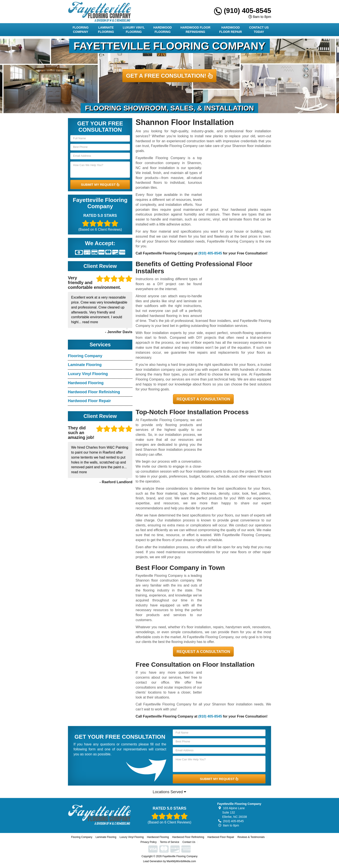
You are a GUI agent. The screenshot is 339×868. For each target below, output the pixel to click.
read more (90, 322)
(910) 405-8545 (243, 11)
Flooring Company (81, 30)
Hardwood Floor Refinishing (195, 30)
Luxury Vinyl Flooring (134, 30)
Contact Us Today (259, 30)
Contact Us (189, 842)
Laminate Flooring (106, 30)
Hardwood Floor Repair (231, 30)
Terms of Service (169, 842)
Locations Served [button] (169, 792)
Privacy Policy (149, 842)
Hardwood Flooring (163, 30)
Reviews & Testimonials (251, 837)
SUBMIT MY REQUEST (100, 185)
